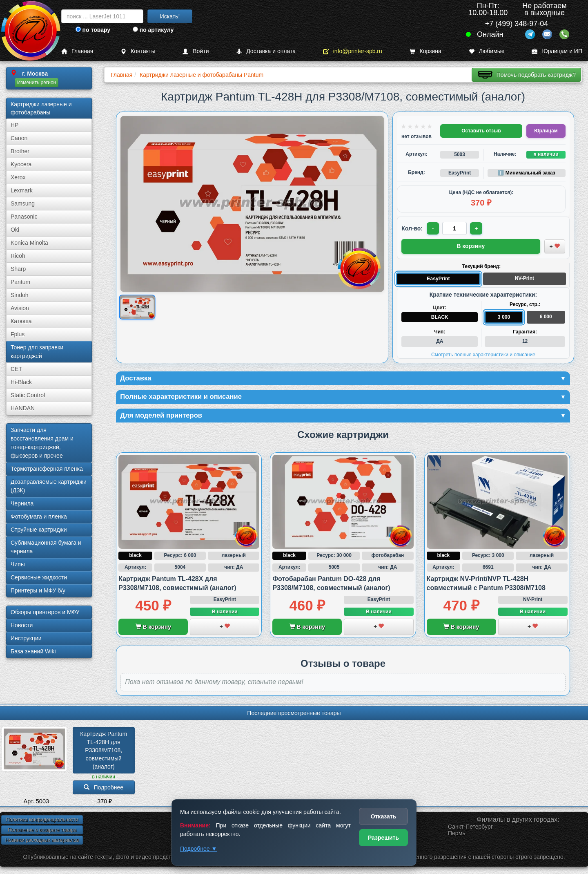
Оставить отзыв (481, 131)
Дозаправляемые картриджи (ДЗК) (49, 486)
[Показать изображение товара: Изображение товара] (137, 307)
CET (16, 369)
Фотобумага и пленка (39, 516)
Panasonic (24, 217)
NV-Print (525, 277)
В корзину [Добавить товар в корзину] (471, 246)
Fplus (18, 334)
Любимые (487, 51)
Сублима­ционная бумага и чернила (46, 547)
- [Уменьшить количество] (433, 228)
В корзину (153, 628)
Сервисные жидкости (39, 577)
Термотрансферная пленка (47, 469)
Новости (22, 625)
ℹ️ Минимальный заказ (526, 173)
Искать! (170, 16)
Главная (77, 51)
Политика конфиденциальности (42, 821)
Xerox (18, 177)
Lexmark (22, 190)
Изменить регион (37, 83)
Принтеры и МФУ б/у (38, 590)
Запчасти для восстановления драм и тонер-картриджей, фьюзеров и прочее (42, 443)
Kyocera (21, 164)
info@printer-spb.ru (353, 51)
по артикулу (153, 30)
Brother (20, 151)
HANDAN (23, 408)
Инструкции (26, 638)
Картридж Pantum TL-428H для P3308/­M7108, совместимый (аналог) (104, 752)
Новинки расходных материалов (42, 842)
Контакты (138, 51)
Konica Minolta (29, 243)
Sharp (18, 269)
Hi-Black (21, 382)
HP (14, 125)
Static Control (28, 395)
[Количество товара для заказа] (455, 228)
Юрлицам (546, 131)
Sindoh (20, 295)
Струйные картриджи (39, 530)
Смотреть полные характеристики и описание (483, 354)
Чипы (18, 564)
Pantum (20, 282)
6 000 (546, 316)
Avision (20, 308)
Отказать (384, 816)
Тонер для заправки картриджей (37, 352)
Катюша (21, 321)
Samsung (23, 203)
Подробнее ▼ (198, 849)
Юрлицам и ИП (557, 51)
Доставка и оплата (266, 51)
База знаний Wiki (33, 651)
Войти (196, 51)
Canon (19, 138)
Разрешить (383, 838)
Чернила (22, 503)
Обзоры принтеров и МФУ (45, 612)
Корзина (425, 51)
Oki (15, 230)
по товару (93, 30)
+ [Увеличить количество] (477, 228)
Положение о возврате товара (42, 832)
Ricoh (18, 256)
